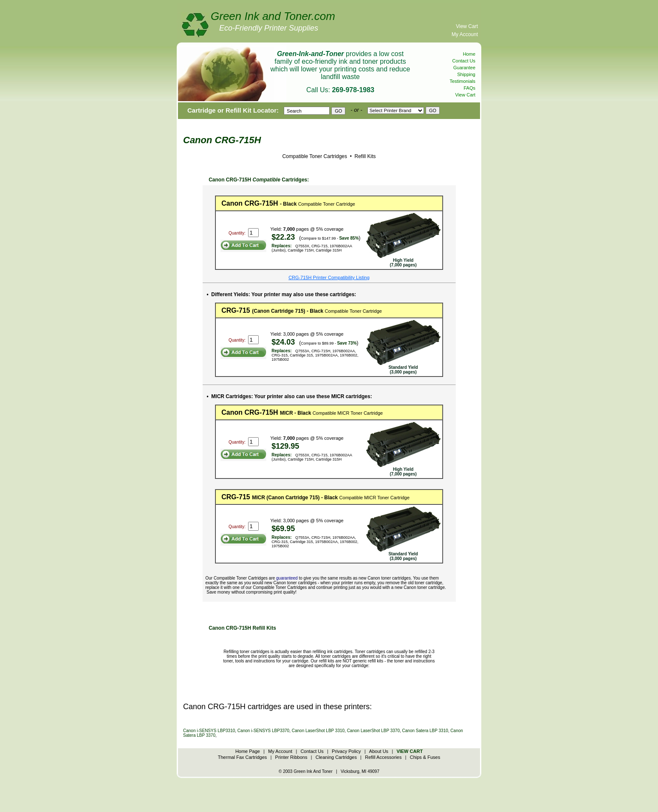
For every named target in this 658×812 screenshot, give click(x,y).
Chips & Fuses (425, 757)
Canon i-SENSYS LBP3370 (263, 731)
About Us (379, 751)
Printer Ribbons (291, 757)
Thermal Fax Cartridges (243, 757)
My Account (465, 34)
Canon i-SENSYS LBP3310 (209, 731)
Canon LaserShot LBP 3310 (318, 731)
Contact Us (464, 61)
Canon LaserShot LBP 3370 (373, 731)
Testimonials (462, 81)
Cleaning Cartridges (336, 757)
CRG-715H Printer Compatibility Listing (329, 277)
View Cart (467, 26)
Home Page (248, 751)
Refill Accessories (383, 757)
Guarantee (464, 68)
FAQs (469, 88)
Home (469, 54)
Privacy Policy (346, 751)
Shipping (466, 74)
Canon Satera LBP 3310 (425, 731)
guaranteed (287, 578)
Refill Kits (364, 156)
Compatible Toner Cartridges (315, 156)
